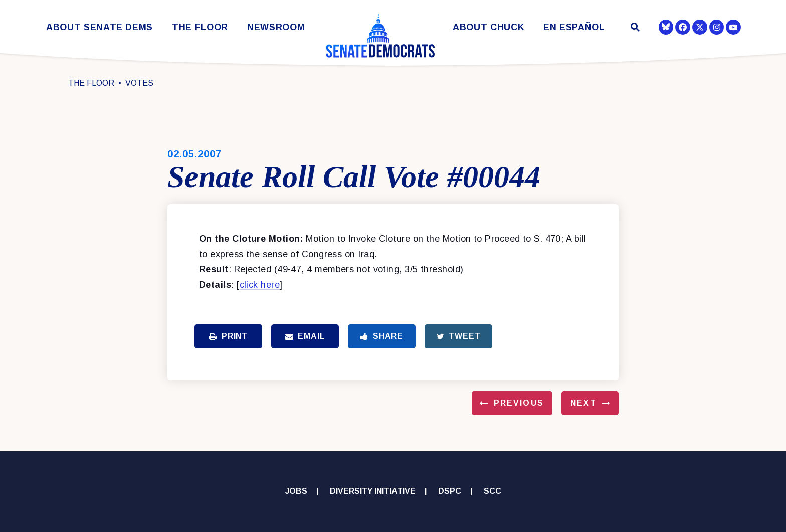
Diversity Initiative (373, 491)
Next (583, 403)
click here (260, 285)
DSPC (450, 491)
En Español (574, 27)
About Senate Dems (100, 27)
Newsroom (276, 27)
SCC (493, 491)
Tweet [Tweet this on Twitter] (459, 336)
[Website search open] (634, 28)
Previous (519, 403)
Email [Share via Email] (305, 336)
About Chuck (488, 27)
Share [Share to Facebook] (382, 336)
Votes (139, 83)
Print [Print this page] (228, 336)
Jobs (296, 491)
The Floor (200, 27)
